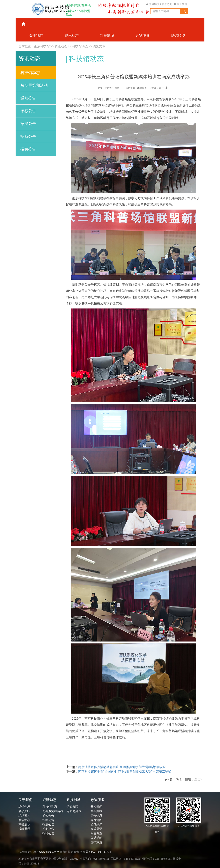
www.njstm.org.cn (49, 852)
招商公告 (28, 137)
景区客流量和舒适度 (159, 4)
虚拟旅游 (96, 842)
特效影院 (72, 807)
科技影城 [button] (107, 36)
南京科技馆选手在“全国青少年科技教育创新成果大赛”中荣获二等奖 (125, 772)
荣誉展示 (24, 824)
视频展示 (24, 829)
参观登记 (96, 829)
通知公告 (28, 98)
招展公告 (28, 124)
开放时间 (96, 807)
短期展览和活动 (34, 85)
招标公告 (28, 111)
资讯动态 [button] (72, 36)
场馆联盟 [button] (178, 36)
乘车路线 (96, 811)
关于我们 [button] (36, 36)
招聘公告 (28, 149)
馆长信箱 (180, 4)
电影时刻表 (74, 811)
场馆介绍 (24, 807)
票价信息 (96, 816)
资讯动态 (61, 46)
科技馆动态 (80, 46)
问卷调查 (96, 833)
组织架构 (24, 816)
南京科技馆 (42, 46)
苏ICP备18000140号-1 (98, 852)
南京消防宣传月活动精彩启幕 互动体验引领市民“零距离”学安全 (122, 767)
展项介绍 (24, 811)
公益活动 (96, 838)
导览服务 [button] (143, 36)
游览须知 (96, 824)
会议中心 (24, 820)
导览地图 (96, 820)
